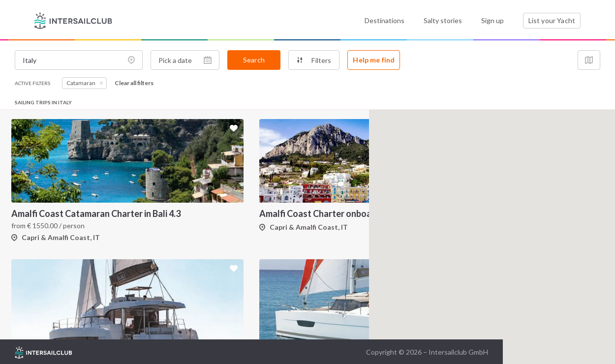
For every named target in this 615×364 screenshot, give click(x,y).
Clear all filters (134, 83)
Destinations (384, 20)
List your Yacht (552, 20)
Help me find (374, 60)
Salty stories (443, 20)
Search (254, 60)
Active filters (32, 83)
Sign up (492, 20)
